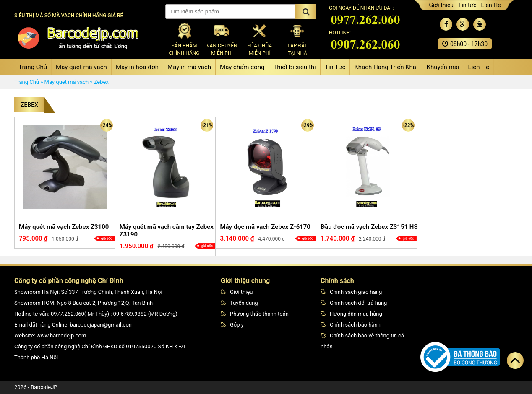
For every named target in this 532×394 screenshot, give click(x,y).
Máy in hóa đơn (137, 67)
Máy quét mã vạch (81, 67)
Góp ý (232, 325)
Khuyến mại (443, 67)
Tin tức (467, 5)
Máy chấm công (242, 67)
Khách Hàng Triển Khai (386, 67)
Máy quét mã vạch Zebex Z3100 (64, 227)
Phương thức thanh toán (255, 314)
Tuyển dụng (239, 303)
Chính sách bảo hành (351, 325)
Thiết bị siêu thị (294, 67)
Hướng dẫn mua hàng (351, 314)
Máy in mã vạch (189, 67)
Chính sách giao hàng (351, 292)
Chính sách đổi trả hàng (354, 303)
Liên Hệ (491, 5)
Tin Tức (335, 67)
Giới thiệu (441, 5)
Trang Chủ (33, 67)
